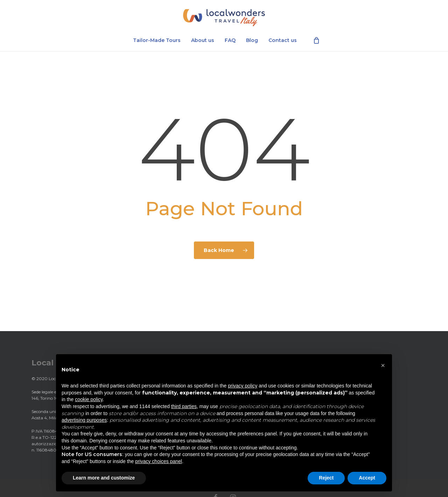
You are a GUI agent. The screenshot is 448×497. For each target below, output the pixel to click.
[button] (383, 365)
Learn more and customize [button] (104, 478)
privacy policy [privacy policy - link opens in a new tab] (243, 386)
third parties (184, 406)
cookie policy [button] (89, 399)
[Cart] (316, 42)
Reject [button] (326, 478)
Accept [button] (367, 478)
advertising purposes (84, 420)
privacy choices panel (159, 461)
